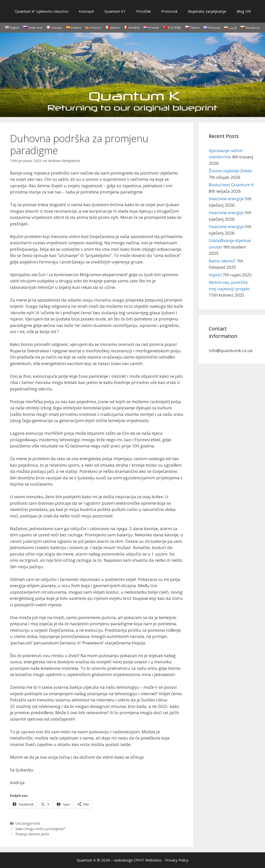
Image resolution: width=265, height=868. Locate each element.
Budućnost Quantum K (231, 185)
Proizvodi (169, 11)
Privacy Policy (177, 860)
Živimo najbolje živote (230, 171)
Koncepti (86, 11)
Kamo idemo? (222, 261)
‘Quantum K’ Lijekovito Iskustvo (41, 11)
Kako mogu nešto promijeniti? (40, 829)
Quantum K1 (115, 11)
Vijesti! (215, 275)
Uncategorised (28, 823)
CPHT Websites (148, 860)
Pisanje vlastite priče (32, 834)
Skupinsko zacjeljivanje (207, 11)
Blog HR (244, 11)
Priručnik (143, 11)
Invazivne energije (226, 199)
